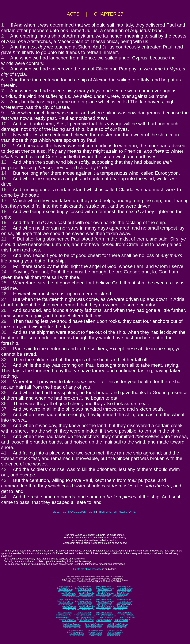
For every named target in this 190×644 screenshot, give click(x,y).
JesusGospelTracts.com (75, 632)
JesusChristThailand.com (85, 619)
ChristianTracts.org (118, 596)
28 (4, 310)
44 (4, 497)
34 (4, 382)
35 (4, 393)
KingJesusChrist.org (95, 635)
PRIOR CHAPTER (107, 512)
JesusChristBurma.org (104, 591)
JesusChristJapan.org (124, 590)
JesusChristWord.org (69, 595)
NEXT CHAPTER (128, 512)
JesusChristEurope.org (104, 587)
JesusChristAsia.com (84, 613)
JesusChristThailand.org (87, 593)
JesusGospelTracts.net (115, 632)
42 (4, 469)
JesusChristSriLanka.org (124, 591)
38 (4, 414)
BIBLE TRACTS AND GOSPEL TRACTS (74, 512)
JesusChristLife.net (127, 601)
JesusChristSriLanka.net (124, 604)
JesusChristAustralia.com (123, 619)
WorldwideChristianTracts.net (117, 627)
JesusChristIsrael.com (65, 613)
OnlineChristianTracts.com (94, 624)
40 (4, 436)
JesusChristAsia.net (84, 600)
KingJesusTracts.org (95, 634)
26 (4, 294)
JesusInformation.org (88, 596)
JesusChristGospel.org (103, 595)
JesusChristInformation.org (105, 588)
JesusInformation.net (88, 609)
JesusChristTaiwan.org (69, 593)
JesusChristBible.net (86, 608)
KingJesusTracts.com (77, 634)
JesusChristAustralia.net (106, 606)
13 (4, 162)
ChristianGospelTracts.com (71, 624)
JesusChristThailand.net (87, 606)
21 (4, 239)
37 (4, 409)
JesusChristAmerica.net (83, 601)
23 (4, 266)
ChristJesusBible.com (121, 621)
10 (4, 124)
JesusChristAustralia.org (106, 593)
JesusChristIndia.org (84, 591)
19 (4, 222)
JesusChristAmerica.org (83, 588)
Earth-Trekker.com (128, 616)
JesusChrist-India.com (107, 618)
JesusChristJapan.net (124, 603)
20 (4, 228)
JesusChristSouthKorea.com (86, 616)
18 (4, 211)
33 (4, 365)
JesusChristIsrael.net (66, 600)
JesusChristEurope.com (104, 613)
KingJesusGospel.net (120, 608)
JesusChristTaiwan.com (66, 619)
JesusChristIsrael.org (66, 587)
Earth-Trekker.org (123, 593)
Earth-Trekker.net (123, 606)
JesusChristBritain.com (125, 613)
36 (4, 403)
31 (4, 349)
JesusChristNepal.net (65, 604)
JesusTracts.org (104, 596)
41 (4, 453)
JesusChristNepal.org (65, 591)
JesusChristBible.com (86, 621)
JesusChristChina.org (85, 590)
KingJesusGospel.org (121, 595)
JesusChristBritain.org (124, 587)
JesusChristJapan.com (104, 619)
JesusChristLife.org (72, 596)
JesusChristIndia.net (84, 604)
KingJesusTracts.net (114, 634)
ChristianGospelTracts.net (72, 627)
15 (4, 179)
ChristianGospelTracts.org (72, 626)
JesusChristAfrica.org (66, 590)
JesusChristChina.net (85, 603)
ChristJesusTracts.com (76, 631)
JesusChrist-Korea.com (109, 616)
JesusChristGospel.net (103, 608)
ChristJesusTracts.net (115, 631)
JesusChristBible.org (86, 595)
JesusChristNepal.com (63, 618)
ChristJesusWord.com (104, 621)
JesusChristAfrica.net (66, 603)
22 (4, 255)
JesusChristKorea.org (105, 590)
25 (4, 283)
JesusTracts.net (103, 609)
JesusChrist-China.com (127, 618)
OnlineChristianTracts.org (94, 626)
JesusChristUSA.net (64, 601)
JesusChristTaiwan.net (69, 606)
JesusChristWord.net (69, 608)
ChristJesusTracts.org (95, 631)
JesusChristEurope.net (104, 600)
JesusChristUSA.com (63, 614)
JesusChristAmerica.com (82, 614)
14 (4, 173)
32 (4, 360)
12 (4, 146)
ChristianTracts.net (118, 609)
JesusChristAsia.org (85, 587)
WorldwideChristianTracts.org (117, 626)
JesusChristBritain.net (124, 600)
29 (4, 321)
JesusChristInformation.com (105, 614)
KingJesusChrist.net (114, 635)
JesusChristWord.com (69, 621)
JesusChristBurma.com (64, 616)
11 (4, 135)
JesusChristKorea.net (105, 603)
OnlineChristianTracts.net (94, 627)
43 (4, 480)
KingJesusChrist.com (77, 635)
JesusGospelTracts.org (95, 632)
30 (4, 332)
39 (4, 425)
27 (4, 299)
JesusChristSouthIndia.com (85, 618)
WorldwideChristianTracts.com (118, 624)
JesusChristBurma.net (103, 604)
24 (4, 272)
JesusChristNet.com (128, 614)
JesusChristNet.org (127, 588)
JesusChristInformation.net (105, 601)
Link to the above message (88, 569)
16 (4, 190)
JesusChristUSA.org (64, 588)
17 (4, 200)
